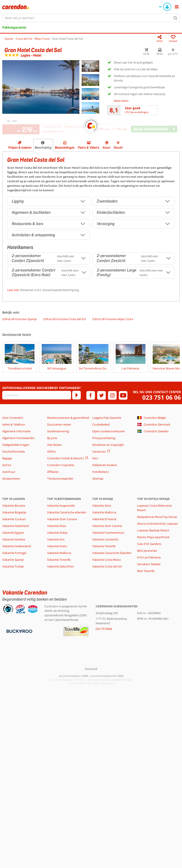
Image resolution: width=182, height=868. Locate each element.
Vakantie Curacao (14, 519)
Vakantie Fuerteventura (108, 533)
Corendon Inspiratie (61, 465)
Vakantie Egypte (13, 533)
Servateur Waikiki (149, 564)
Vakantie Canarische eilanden (67, 512)
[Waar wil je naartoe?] (91, 18)
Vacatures (99, 451)
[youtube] (123, 395)
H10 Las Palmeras (149, 557)
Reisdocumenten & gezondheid (68, 418)
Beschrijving (43, 148)
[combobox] (91, 18)
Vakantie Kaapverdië (61, 506)
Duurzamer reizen (59, 424)
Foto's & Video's (89, 148)
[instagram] (112, 395)
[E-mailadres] (37, 395)
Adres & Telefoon (14, 424)
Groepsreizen (11, 478)
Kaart (106, 148)
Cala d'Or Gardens (149, 544)
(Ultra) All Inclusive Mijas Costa (113, 319)
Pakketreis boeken (105, 465)
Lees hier (13, 290)
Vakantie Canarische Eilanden (112, 553)
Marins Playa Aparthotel (153, 537)
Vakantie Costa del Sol (107, 566)
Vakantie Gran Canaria (62, 519)
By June (52, 438)
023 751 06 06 (162, 398)
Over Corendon (13, 418)
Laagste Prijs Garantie (107, 418)
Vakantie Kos (56, 539)
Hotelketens (100, 472)
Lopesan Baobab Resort (153, 530)
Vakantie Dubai (57, 533)
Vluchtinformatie (14, 451)
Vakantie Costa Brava (106, 560)
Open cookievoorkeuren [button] (109, 431)
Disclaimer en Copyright (108, 445)
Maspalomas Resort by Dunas (157, 517)
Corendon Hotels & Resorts (65, 458)
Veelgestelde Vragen (16, 445)
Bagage (7, 458)
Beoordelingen (65, 148)
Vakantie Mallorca (59, 553)
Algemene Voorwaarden (18, 438)
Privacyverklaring (104, 438)
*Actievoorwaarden (60, 478)
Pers (95, 458)
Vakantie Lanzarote (105, 539)
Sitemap (98, 478)
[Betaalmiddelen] (19, 631)
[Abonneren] (76, 395)
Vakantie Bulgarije (14, 512)
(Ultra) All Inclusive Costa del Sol (65, 319)
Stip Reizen (54, 445)
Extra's (7, 465)
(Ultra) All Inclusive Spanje (19, 319)
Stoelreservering (58, 431)
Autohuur (9, 472)
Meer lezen (121, 101)
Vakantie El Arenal (104, 519)
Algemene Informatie (16, 431)
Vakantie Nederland (16, 526)
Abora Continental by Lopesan (158, 524)
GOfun (52, 451)
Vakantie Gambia (14, 539)
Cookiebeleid (101, 424)
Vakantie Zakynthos (60, 566)
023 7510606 (104, 629)
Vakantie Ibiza (56, 526)
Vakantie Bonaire (14, 506)
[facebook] (91, 395)
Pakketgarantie (14, 27)
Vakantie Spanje (13, 560)
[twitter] (101, 395)
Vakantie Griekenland (17, 546)
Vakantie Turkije (13, 566)
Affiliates (53, 472)
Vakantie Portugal (14, 553)
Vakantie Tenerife (59, 560)
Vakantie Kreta (57, 546)
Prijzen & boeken (20, 148)
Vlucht (118, 148)
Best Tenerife (146, 571)
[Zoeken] (175, 18)
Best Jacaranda (147, 551)
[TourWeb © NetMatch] (91, 669)
